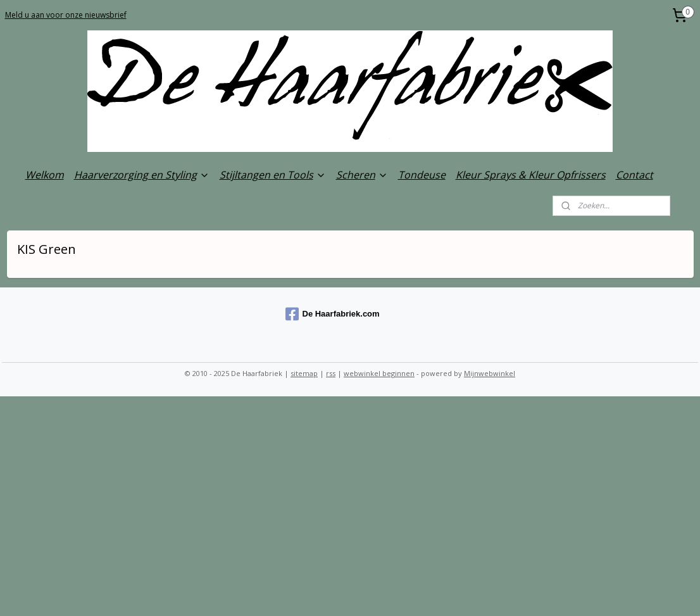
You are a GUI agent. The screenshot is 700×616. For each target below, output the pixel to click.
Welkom (45, 175)
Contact (634, 175)
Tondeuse (422, 175)
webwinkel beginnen (379, 373)
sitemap (304, 373)
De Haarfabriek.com (333, 314)
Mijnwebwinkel (490, 373)
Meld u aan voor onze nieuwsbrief (66, 15)
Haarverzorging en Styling (142, 175)
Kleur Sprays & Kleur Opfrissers (531, 175)
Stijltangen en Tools (273, 175)
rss (331, 373)
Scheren (362, 175)
